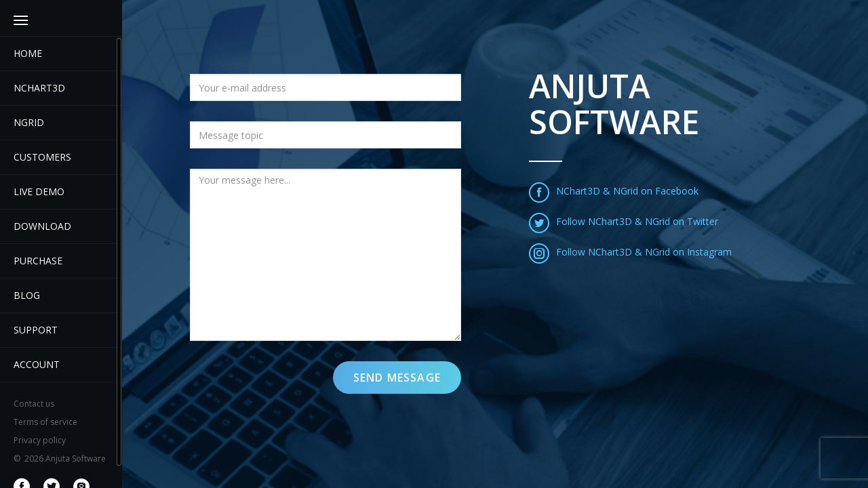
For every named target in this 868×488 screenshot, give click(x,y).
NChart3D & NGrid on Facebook (614, 191)
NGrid (29, 122)
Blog (27, 295)
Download (42, 226)
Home (28, 53)
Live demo (39, 191)
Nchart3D (39, 88)
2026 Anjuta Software (60, 459)
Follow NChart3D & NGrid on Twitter (624, 221)
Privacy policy (40, 440)
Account (37, 364)
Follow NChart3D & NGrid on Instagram (630, 252)
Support (36, 330)
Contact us (34, 404)
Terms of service (45, 422)
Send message (397, 378)
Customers (42, 157)
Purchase (38, 261)
